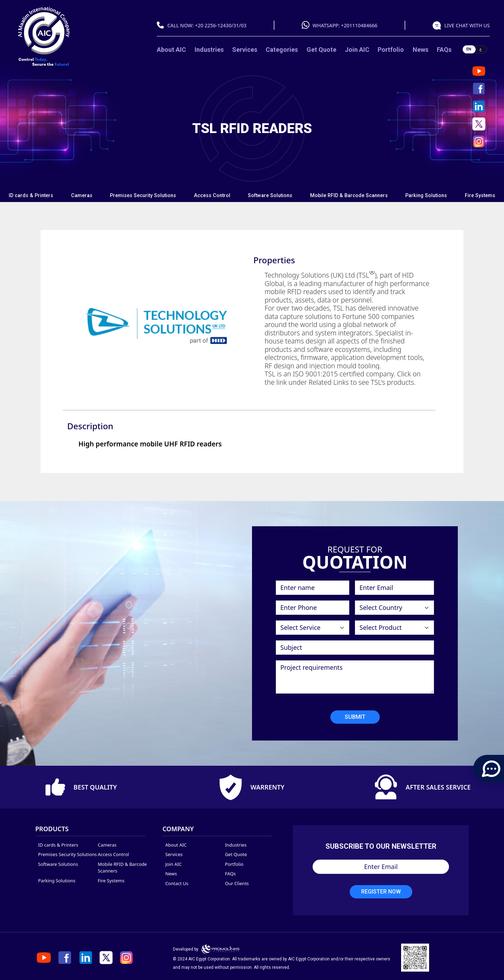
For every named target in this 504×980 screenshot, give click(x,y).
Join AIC (357, 50)
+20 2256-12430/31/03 (221, 25)
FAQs (444, 50)
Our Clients (237, 883)
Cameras (82, 196)
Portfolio (391, 50)
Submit (355, 717)
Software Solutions (270, 196)
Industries (209, 50)
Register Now (381, 892)
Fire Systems (480, 196)
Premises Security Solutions (143, 196)
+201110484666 (359, 25)
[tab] (31, 196)
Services (245, 50)
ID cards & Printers (31, 196)
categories (282, 50)
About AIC (171, 50)
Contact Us (177, 883)
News (421, 50)
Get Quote (321, 50)
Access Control (212, 196)
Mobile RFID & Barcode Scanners (349, 196)
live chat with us (467, 25)
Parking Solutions (426, 196)
